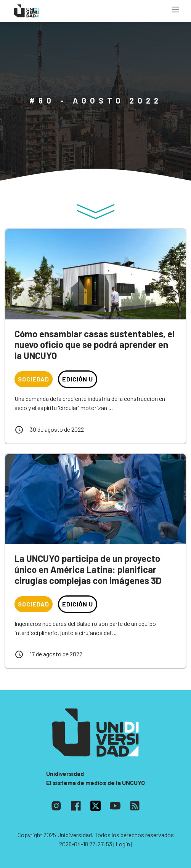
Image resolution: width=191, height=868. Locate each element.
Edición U (78, 379)
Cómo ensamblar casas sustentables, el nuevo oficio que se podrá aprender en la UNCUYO (95, 345)
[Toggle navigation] (175, 10)
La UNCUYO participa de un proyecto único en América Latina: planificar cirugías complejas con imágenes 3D (88, 569)
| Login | (123, 844)
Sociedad (34, 379)
